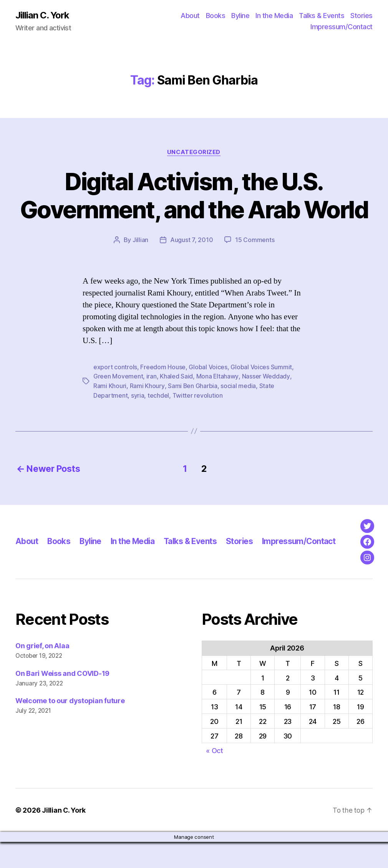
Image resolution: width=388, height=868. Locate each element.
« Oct (215, 777)
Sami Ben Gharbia (192, 413)
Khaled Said (176, 404)
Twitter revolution (198, 423)
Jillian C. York (42, 15)
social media (238, 413)
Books (216, 16)
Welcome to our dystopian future (70, 727)
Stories (361, 16)
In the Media (274, 16)
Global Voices (208, 395)
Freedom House (163, 395)
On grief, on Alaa (42, 672)
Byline (240, 16)
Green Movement (118, 404)
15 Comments (255, 268)
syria (138, 423)
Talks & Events (322, 16)
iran (152, 404)
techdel (158, 423)
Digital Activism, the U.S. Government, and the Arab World (194, 210)
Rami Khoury (147, 413)
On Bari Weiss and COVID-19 (62, 700)
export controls (115, 395)
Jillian (140, 268)
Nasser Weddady (266, 404)
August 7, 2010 (192, 268)
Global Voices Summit (261, 395)
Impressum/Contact (342, 27)
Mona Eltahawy (218, 404)
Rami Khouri (110, 413)
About (190, 16)
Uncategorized (194, 152)
